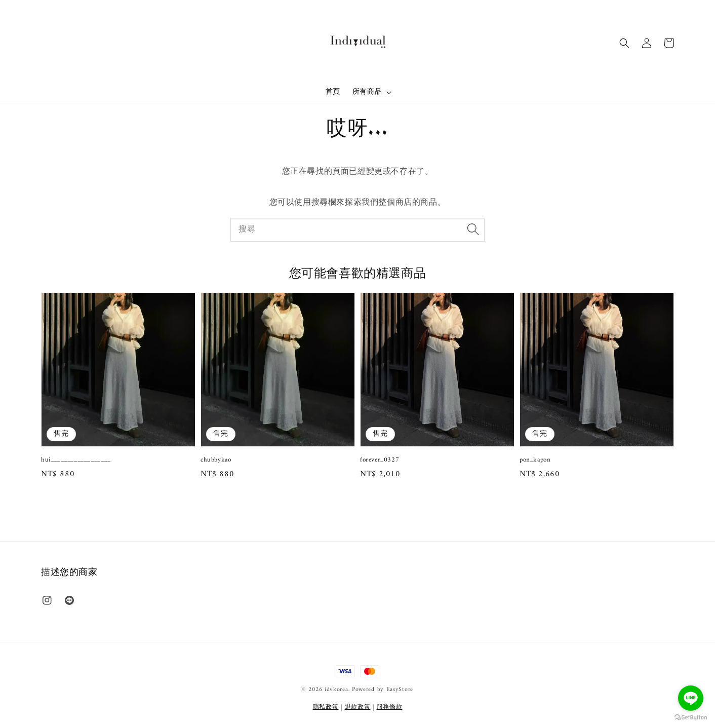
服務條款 (390, 707)
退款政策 (358, 707)
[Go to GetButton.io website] (691, 718)
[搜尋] (473, 229)
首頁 (333, 92)
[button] (624, 43)
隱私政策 (326, 707)
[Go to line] (691, 698)
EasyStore (400, 690)
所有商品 (367, 92)
